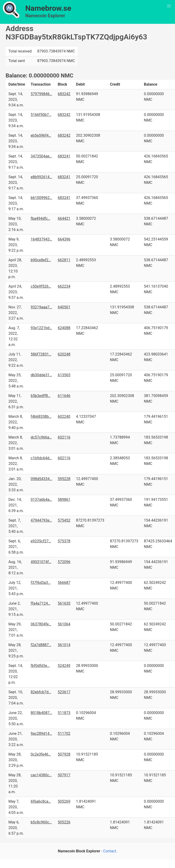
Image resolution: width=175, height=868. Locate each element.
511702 (64, 734)
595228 (64, 479)
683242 (64, 94)
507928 (64, 754)
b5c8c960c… (41, 822)
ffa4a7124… (40, 603)
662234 (64, 286)
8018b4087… (41, 713)
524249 (64, 666)
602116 (64, 437)
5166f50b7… (41, 115)
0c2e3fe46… (41, 754)
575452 (64, 520)
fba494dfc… (40, 218)
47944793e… (41, 520)
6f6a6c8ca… (41, 801)
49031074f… (41, 562)
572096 (64, 562)
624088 (64, 328)
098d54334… (41, 479)
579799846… (41, 94)
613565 (64, 375)
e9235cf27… (41, 541)
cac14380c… (41, 775)
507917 (64, 775)
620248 (64, 354)
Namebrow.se (48, 8)
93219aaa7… (41, 307)
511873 (64, 713)
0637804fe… (41, 624)
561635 (64, 603)
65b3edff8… (40, 396)
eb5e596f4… (41, 135)
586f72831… (41, 354)
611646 (64, 396)
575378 (64, 541)
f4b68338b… (41, 417)
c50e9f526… (41, 286)
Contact (110, 851)
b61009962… (41, 198)
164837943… (41, 239)
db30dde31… (41, 375)
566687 (64, 583)
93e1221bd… (41, 328)
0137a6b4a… (41, 500)
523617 (64, 692)
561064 (64, 624)
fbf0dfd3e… (40, 666)
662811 (64, 260)
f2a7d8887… (41, 645)
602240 (64, 417)
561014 (64, 645)
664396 (64, 239)
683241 (64, 156)
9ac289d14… (41, 734)
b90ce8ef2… (41, 260)
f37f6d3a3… (41, 583)
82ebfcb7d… (41, 692)
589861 (64, 500)
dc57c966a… (41, 437)
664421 (64, 218)
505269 (64, 801)
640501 (64, 307)
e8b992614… (41, 177)
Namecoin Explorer (45, 16)
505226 (64, 822)
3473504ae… (41, 156)
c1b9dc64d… (41, 458)
